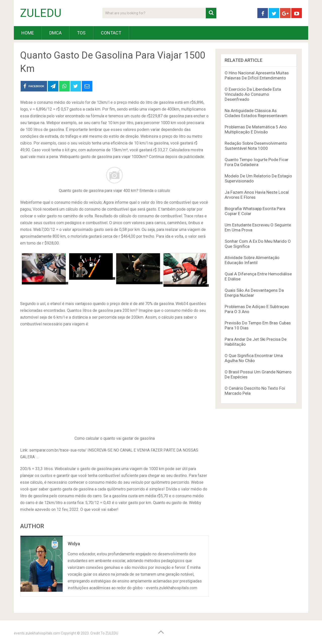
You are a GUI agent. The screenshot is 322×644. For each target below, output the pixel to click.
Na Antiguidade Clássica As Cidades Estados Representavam (256, 113)
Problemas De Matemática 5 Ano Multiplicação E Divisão (256, 129)
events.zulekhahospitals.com (37, 633)
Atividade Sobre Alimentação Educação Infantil (252, 260)
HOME (28, 33)
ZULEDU (41, 13)
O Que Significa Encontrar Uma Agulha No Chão (254, 358)
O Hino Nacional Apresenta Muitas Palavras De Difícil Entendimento (257, 75)
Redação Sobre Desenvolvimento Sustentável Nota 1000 (256, 146)
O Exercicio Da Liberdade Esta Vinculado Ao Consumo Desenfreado (253, 94)
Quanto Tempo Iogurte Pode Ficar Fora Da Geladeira (257, 162)
